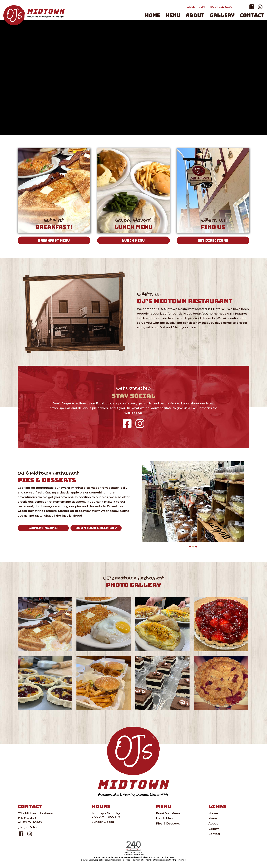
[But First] (54, 192)
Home (213, 813)
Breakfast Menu (168, 813)
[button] (252, 7)
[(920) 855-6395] (221, 7)
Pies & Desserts (168, 823)
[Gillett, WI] (213, 192)
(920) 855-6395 (29, 827)
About (213, 823)
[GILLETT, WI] (196, 7)
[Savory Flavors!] (134, 192)
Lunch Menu (165, 818)
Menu (213, 818)
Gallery (214, 829)
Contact (214, 834)
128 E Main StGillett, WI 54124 (30, 820)
